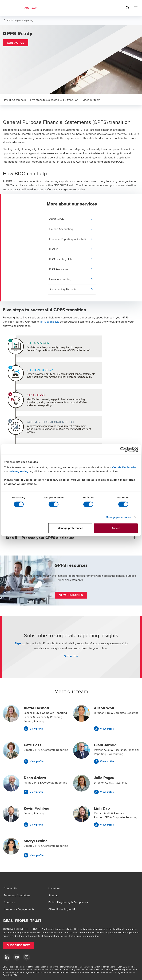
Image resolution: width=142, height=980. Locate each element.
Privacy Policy (19, 471)
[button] (16, 43)
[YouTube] (17, 957)
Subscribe (71, 656)
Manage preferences (119, 517)
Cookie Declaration (125, 467)
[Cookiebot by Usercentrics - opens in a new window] (123, 449)
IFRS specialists (50, 322)
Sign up (20, 643)
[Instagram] (26, 957)
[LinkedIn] (7, 957)
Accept (116, 528)
